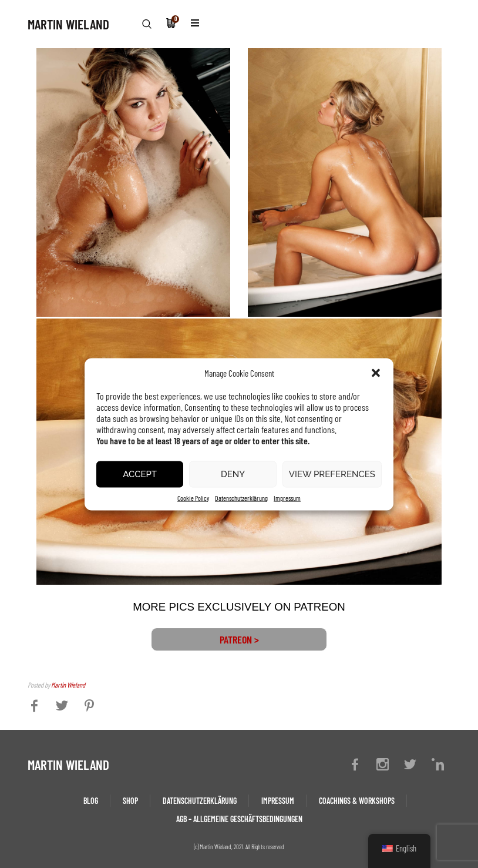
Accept (140, 474)
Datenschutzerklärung (241, 497)
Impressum (287, 497)
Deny (233, 474)
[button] (376, 373)
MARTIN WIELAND (68, 24)
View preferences (332, 474)
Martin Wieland (68, 685)
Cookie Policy (193, 497)
